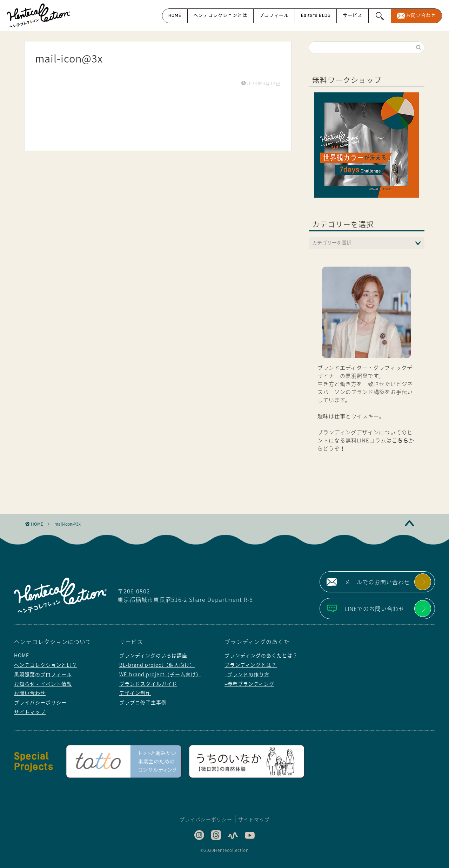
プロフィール (274, 15)
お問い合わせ (421, 15)
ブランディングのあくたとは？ (261, 655)
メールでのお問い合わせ (377, 582)
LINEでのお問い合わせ (375, 609)
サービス (353, 15)
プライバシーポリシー (40, 702)
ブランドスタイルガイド (148, 684)
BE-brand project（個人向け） (157, 665)
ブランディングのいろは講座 (153, 655)
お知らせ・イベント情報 (43, 684)
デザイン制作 (135, 693)
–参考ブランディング (249, 684)
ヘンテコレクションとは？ (46, 665)
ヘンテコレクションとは (220, 15)
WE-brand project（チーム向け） (160, 674)
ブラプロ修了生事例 (143, 702)
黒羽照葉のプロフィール (43, 674)
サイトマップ (30, 712)
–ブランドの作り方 (247, 674)
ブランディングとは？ (251, 665)
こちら (400, 440)
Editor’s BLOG (316, 15)
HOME (175, 15)
